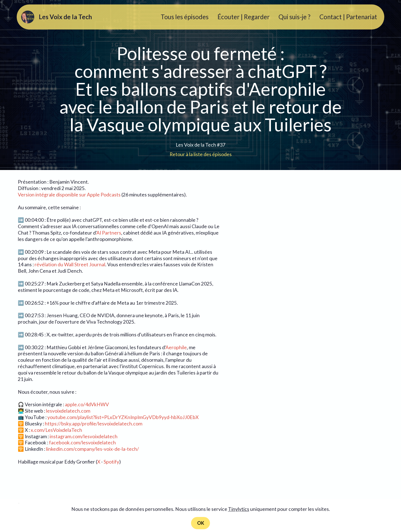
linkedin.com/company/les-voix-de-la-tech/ (92, 449)
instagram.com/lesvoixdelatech (84, 436)
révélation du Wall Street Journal (70, 264)
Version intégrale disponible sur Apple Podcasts (69, 195)
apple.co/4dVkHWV (87, 404)
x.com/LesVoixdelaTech (56, 430)
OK (201, 523)
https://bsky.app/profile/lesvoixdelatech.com (94, 424)
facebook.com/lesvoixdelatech (82, 443)
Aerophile (176, 347)
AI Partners (109, 233)
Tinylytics (239, 508)
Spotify (111, 462)
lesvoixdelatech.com (68, 411)
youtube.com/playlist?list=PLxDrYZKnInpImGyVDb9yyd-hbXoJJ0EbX (123, 417)
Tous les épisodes (185, 17)
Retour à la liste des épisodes (201, 154)
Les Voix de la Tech (69, 17)
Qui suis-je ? (294, 17)
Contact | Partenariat (348, 17)
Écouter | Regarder (244, 17)
